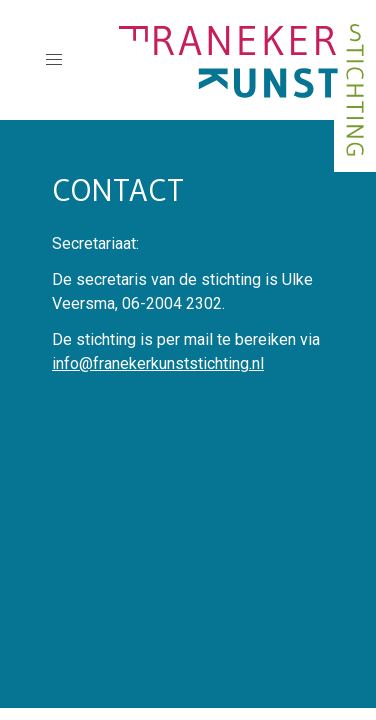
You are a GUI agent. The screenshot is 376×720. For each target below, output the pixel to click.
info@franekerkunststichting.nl (158, 363)
